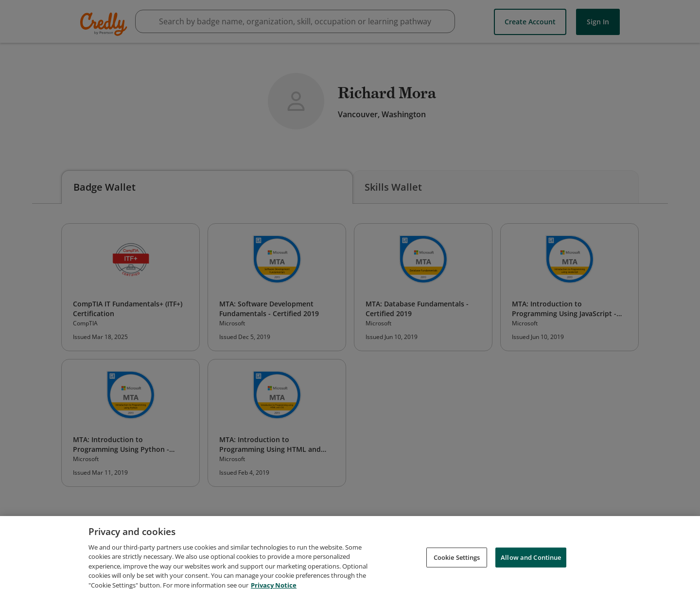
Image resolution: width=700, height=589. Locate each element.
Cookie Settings (457, 565)
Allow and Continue (531, 565)
